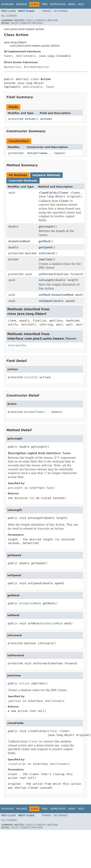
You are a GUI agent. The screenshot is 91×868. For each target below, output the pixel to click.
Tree (45, 4)
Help (81, 4)
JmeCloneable (26, 56)
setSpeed (45, 301)
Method (53, 20)
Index (72, 4)
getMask (44, 241)
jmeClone (45, 259)
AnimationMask (19, 241)
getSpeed (45, 247)
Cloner (64, 193)
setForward (47, 274)
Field (29, 20)
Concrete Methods (23, 181)
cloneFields (48, 193)
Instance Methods (46, 175)
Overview (8, 4)
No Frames (61, 11)
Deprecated (58, 4)
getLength (46, 226)
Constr (40, 20)
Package (22, 4)
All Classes (9, 16)
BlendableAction (36, 67)
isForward (46, 253)
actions (46, 119)
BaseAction (12, 67)
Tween (8, 56)
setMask (44, 295)
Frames (47, 11)
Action (30, 119)
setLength (46, 280)
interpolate (17, 345)
